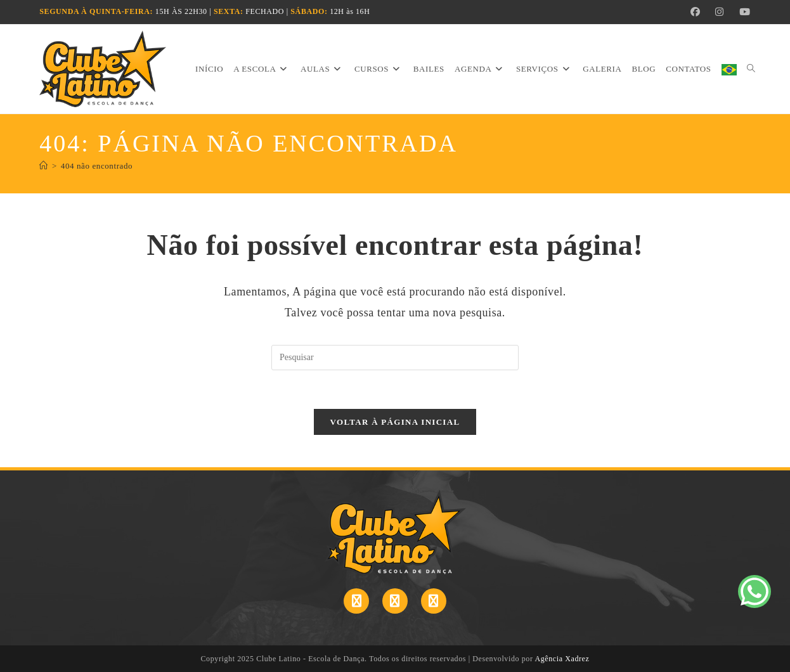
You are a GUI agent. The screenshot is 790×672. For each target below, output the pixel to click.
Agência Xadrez (562, 659)
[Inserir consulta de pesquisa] (395, 358)
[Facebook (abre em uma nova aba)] (696, 12)
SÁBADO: (309, 11)
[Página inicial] (44, 166)
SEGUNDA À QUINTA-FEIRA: (96, 11)
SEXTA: (229, 11)
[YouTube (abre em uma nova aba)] (741, 12)
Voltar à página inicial (395, 422)
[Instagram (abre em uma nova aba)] (720, 12)
